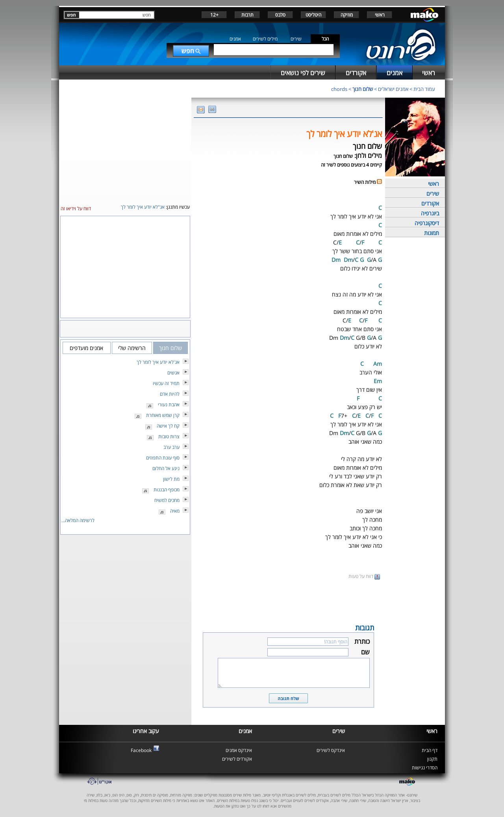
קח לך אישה (168, 426)
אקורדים (430, 203)
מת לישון (171, 479)
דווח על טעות (364, 576)
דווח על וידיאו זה (76, 208)
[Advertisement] (288, 601)
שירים (296, 39)
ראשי (380, 15)
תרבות (247, 15)
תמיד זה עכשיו (166, 383)
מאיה (175, 511)
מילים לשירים (265, 39)
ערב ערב (171, 447)
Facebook (141, 750)
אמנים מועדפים (86, 348)
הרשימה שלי (132, 348)
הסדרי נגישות (425, 768)
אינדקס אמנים (239, 750)
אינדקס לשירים (331, 750)
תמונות (432, 233)
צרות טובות (169, 436)
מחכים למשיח (167, 500)
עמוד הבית (424, 89)
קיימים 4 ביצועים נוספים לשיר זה (351, 165)
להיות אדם (170, 394)
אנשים (173, 373)
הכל (325, 39)
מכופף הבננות (167, 490)
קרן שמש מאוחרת (163, 415)
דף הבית (430, 750)
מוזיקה (347, 15)
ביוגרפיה (430, 213)
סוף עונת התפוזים (163, 458)
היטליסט (313, 15)
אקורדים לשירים (237, 759)
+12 (214, 15)
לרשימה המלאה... (78, 520)
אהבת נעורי (169, 405)
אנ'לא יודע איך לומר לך (158, 362)
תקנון (432, 759)
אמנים (235, 39)
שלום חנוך (363, 89)
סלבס (280, 15)
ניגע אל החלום (166, 468)
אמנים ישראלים (393, 89)
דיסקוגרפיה (427, 223)
